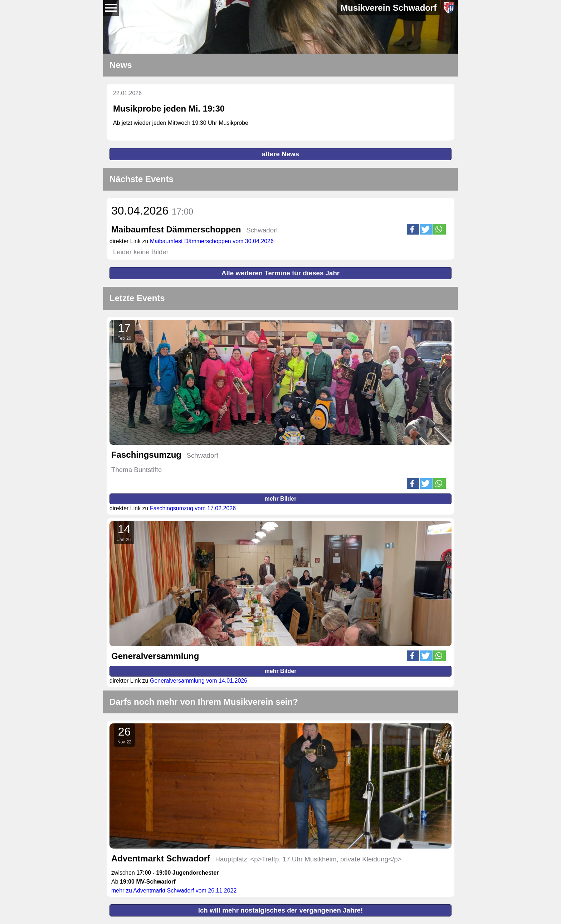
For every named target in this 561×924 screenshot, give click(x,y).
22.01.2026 (127, 93)
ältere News (280, 154)
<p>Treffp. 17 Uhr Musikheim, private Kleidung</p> (326, 859)
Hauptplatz (231, 859)
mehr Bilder (281, 499)
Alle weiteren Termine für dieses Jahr (280, 273)
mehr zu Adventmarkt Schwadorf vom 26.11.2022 (174, 891)
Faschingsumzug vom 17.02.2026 (193, 508)
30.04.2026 (152, 211)
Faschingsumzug (146, 455)
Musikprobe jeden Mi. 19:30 (169, 109)
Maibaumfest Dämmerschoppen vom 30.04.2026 (212, 241)
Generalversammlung (155, 656)
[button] (413, 229)
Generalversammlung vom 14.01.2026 (199, 681)
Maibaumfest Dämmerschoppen (176, 229)
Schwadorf (262, 230)
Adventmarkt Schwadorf (161, 858)
